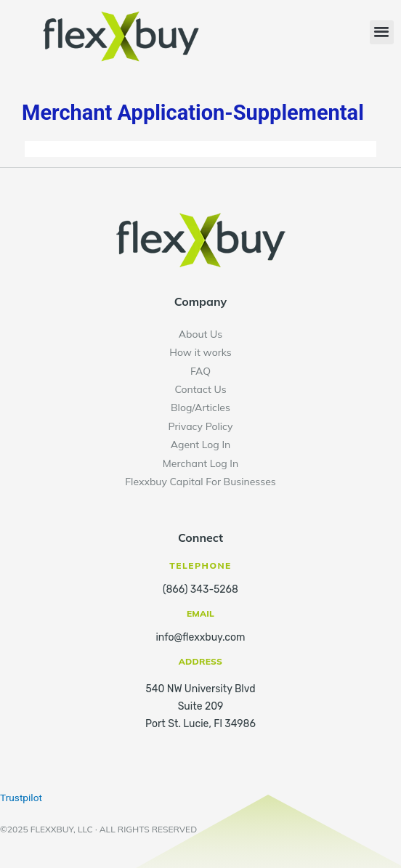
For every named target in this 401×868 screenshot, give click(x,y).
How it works (200, 352)
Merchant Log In (200, 463)
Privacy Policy (200, 426)
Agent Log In (201, 445)
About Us (200, 334)
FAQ (200, 371)
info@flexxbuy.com (200, 637)
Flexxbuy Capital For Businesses (200, 482)
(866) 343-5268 (200, 589)
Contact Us (200, 389)
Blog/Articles (200, 407)
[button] (382, 32)
